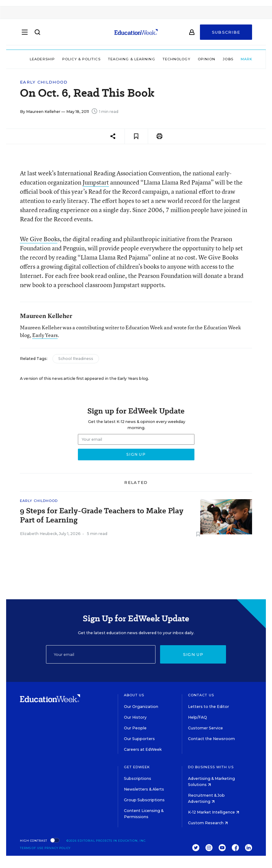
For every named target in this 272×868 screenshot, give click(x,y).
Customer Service (205, 728)
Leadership (26, 59)
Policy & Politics (65, 59)
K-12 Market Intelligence (214, 812)
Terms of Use (32, 848)
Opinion (190, 59)
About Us (134, 695)
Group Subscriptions (144, 800)
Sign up (193, 654)
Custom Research (208, 823)
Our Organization (141, 707)
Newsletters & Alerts (144, 789)
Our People (135, 728)
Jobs (212, 59)
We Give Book (39, 239)
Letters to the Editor (209, 707)
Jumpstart (96, 182)
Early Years (45, 335)
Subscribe (226, 34)
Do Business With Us (211, 767)
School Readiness (76, 359)
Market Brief (241, 59)
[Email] (101, 654)
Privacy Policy (58, 848)
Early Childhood (44, 82)
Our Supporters (139, 739)
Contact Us (201, 695)
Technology (160, 59)
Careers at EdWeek (143, 749)
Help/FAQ (197, 717)
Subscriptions (138, 778)
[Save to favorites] (136, 136)
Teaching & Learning (115, 59)
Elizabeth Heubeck (38, 534)
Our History (135, 717)
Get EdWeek (137, 767)
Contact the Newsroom (211, 739)
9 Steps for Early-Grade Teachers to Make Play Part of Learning (102, 515)
